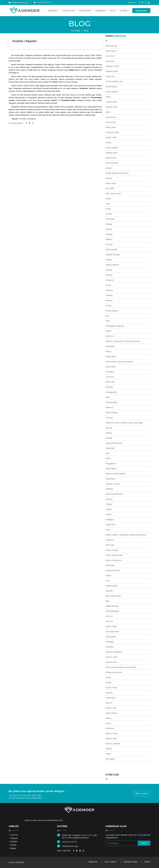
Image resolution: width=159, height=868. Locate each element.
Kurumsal (14, 835)
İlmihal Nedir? (112, 402)
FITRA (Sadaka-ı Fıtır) (115, 81)
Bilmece (110, 407)
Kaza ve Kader (112, 550)
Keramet (110, 280)
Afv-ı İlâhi (110, 188)
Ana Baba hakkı (113, 632)
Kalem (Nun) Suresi (114, 672)
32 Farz (110, 621)
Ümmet (110, 499)
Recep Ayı (110, 61)
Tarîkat (109, 504)
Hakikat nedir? (112, 153)
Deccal (109, 428)
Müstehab (111, 219)
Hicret (109, 723)
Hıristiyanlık (111, 637)
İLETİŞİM (124, 11)
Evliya (109, 351)
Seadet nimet (112, 107)
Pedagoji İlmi (112, 392)
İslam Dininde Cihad (115, 555)
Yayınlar (13, 845)
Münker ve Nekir (113, 484)
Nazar (109, 718)
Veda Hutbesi (112, 713)
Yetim (109, 331)
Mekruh (110, 234)
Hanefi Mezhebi (113, 265)
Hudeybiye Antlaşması (115, 326)
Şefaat (109, 433)
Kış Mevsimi (111, 117)
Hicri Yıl (109, 703)
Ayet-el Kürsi (112, 662)
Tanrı (109, 530)
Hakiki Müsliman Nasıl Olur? (118, 173)
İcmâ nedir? (111, 367)
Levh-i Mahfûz (112, 148)
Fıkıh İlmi (110, 336)
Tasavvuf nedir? (113, 132)
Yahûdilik (110, 642)
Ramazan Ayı (112, 46)
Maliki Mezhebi (113, 606)
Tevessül (110, 377)
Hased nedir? (112, 102)
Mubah (109, 224)
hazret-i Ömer (90, 55)
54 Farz (110, 244)
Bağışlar (13, 848)
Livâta (109, 168)
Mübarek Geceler (113, 570)
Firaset (109, 270)
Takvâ (109, 514)
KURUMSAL (53, 11)
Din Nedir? (111, 759)
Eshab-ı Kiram (112, 733)
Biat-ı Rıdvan (112, 469)
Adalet (109, 260)
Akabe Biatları (112, 586)
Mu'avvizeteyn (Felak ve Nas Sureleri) (121, 667)
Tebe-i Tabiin (112, 688)
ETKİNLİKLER (86, 11)
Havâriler (110, 647)
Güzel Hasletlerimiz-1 (115, 494)
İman (109, 754)
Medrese (110, 540)
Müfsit (109, 239)
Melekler (110, 489)
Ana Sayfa (76, 31)
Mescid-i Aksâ (112, 71)
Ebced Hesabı (112, 413)
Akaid (109, 199)
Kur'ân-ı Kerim (112, 657)
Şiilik (108, 112)
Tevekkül (110, 372)
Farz (108, 204)
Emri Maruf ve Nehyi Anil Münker (120, 362)
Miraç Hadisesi (112, 92)
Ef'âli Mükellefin (113, 611)
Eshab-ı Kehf (112, 708)
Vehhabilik (111, 346)
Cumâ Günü (111, 122)
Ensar (109, 285)
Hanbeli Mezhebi (113, 255)
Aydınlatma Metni (131, 862)
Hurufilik (110, 387)
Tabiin (109, 682)
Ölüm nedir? (111, 127)
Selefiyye (110, 519)
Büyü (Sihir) (111, 356)
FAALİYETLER (69, 11)
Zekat (109, 575)
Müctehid (110, 728)
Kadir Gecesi (112, 51)
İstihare (110, 300)
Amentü (110, 693)
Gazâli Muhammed (114, 443)
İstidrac (109, 295)
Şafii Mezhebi (112, 250)
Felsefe (109, 438)
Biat (108, 321)
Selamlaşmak (112, 87)
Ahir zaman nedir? (114, 193)
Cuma (109, 306)
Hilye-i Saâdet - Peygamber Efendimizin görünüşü (126, 535)
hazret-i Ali (22, 58)
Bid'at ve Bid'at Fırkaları (116, 474)
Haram (109, 229)
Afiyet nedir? (111, 183)
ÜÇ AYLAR (111, 56)
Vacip (109, 209)
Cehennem (111, 479)
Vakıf (109, 97)
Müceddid (110, 448)
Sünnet (109, 214)
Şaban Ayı (110, 76)
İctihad (109, 178)
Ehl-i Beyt (110, 545)
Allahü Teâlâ (111, 137)
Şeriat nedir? (111, 158)
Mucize (109, 275)
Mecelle (110, 591)
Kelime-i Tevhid (113, 66)
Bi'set (109, 143)
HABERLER (101, 11)
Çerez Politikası (111, 862)
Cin (108, 316)
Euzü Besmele (112, 163)
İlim (108, 601)
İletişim (147, 862)
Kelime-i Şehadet (113, 744)
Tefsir (109, 677)
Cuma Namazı (112, 311)
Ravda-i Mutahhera (114, 652)
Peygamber (111, 463)
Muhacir (110, 290)
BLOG (113, 11)
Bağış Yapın (141, 11)
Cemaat (110, 418)
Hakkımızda (93, 862)
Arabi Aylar (111, 698)
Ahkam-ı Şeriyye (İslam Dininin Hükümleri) (123, 341)
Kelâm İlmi (111, 525)
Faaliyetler (14, 838)
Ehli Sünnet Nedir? (114, 596)
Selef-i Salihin (112, 626)
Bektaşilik (110, 565)
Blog (86, 31)
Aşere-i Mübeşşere (114, 560)
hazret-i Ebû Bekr (77, 55)
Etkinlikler (14, 841)
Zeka (109, 458)
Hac (108, 581)
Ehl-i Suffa (111, 382)
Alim (108, 397)
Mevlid (109, 749)
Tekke (109, 509)
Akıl (108, 453)
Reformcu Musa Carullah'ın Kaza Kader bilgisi (125, 423)
